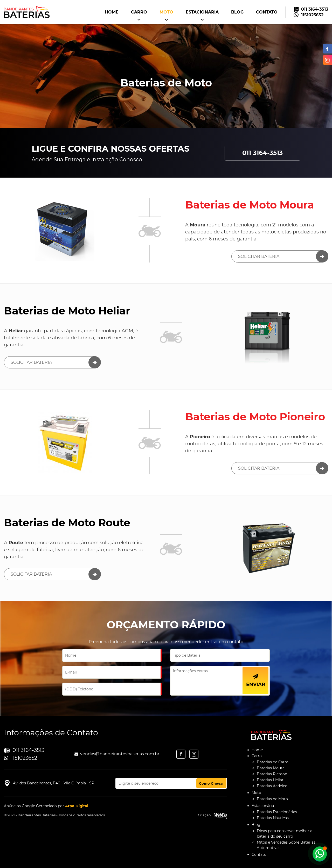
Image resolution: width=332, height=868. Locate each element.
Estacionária (202, 12)
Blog (237, 12)
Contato (267, 12)
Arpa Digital (77, 806)
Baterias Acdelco (272, 786)
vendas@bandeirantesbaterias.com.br (120, 754)
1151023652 (312, 15)
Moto (166, 12)
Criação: (212, 816)
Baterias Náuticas (273, 818)
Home (112, 12)
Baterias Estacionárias (277, 812)
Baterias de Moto (272, 799)
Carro (139, 12)
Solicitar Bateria (259, 256)
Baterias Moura (271, 768)
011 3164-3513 (315, 9)
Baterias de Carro (273, 762)
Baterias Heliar (270, 780)
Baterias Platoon (272, 774)
